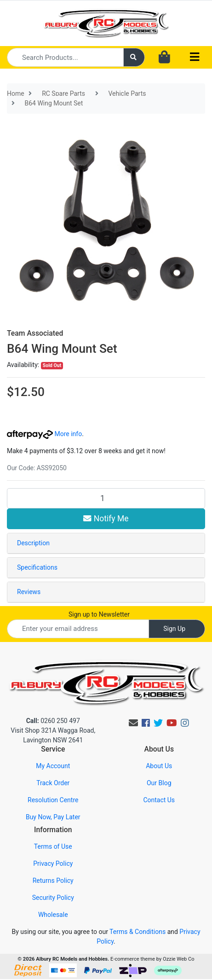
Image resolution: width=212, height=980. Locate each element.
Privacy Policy (53, 863)
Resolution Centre (53, 800)
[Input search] (65, 57)
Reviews (29, 592)
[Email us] (133, 723)
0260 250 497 (53, 721)
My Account (53, 766)
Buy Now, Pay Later (53, 817)
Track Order (53, 783)
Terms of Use (53, 846)
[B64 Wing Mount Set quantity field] (106, 498)
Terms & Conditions (138, 932)
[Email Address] (78, 629)
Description (33, 543)
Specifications (37, 567)
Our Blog (159, 783)
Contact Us (159, 800)
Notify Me (106, 519)
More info (44, 434)
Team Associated (35, 333)
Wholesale (53, 915)
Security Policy (53, 898)
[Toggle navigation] (195, 57)
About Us (159, 766)
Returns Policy (53, 881)
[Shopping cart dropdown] (164, 58)
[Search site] (134, 57)
